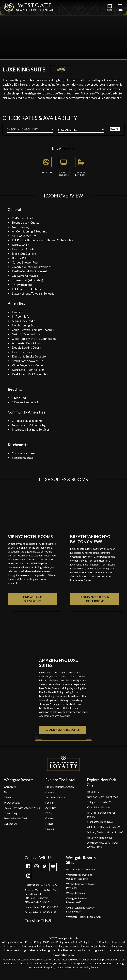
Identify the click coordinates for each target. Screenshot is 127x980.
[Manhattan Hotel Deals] (100, 824)
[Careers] (8, 799)
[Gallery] (49, 820)
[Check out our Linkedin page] (28, 878)
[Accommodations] (55, 799)
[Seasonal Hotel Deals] (16, 820)
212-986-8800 (49, 909)
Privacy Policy (33, 944)
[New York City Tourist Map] (103, 799)
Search (109, 130)
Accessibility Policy (76, 944)
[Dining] (49, 815)
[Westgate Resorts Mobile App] (83, 918)
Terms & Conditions (100, 944)
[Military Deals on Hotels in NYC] (105, 834)
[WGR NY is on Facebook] (28, 869)
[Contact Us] (10, 825)
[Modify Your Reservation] (60, 789)
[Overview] (51, 794)
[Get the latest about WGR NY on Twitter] (45, 869)
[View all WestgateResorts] (81, 871)
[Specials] (50, 804)
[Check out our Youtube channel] (53, 869)
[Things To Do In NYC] (99, 804)
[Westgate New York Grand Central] (29, 10)
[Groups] (50, 831)
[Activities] (51, 810)
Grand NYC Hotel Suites (63, 732)
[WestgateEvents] (76, 895)
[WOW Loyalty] (12, 804)
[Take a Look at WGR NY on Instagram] (37, 869)
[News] (7, 794)
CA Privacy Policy (53, 944)
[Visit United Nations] (98, 809)
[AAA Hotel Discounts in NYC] (103, 829)
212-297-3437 (48, 914)
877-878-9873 (49, 886)
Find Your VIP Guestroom (32, 601)
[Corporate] (10, 789)
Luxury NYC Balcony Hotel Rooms (95, 601)
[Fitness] (49, 825)
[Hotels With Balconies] (100, 839)
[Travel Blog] (11, 815)
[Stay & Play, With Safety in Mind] (22, 810)
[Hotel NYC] (93, 793)
